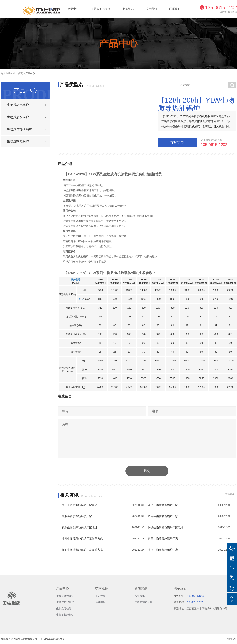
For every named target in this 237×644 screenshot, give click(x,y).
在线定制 (177, 143)
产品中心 (73, 9)
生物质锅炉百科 (143, 602)
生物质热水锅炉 (65, 602)
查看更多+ (231, 494)
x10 (81, 299)
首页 (53, 9)
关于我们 (151, 9)
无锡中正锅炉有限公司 (25, 639)
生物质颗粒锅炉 (65, 615)
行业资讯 (140, 596)
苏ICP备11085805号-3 (52, 639)
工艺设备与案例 (101, 9)
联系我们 (175, 9)
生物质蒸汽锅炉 (65, 596)
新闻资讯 (128, 9)
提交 (147, 471)
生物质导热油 (64, 608)
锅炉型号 (76, 280)
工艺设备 (100, 596)
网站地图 (231, 639)
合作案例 (100, 602)
